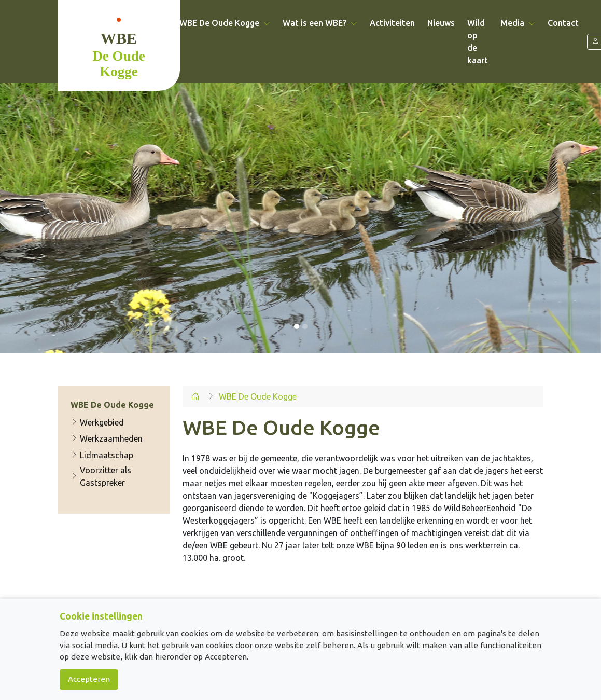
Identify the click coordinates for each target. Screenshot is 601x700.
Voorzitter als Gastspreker (101, 476)
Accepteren (89, 679)
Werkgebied (97, 422)
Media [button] (518, 23)
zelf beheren (330, 645)
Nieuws (441, 23)
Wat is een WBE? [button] (320, 23)
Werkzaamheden (107, 438)
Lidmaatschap (102, 455)
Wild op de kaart (478, 42)
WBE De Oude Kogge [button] (225, 23)
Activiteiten (392, 23)
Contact (563, 23)
